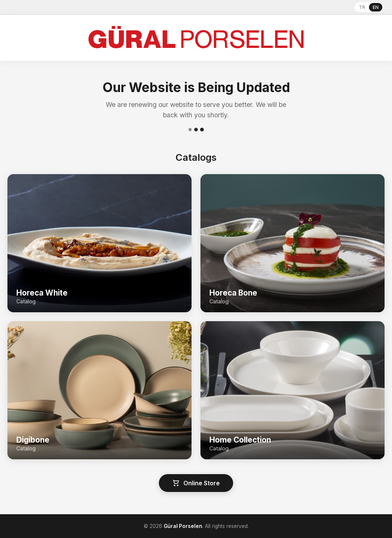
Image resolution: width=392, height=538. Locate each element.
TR (362, 7)
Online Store (196, 483)
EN (376, 7)
